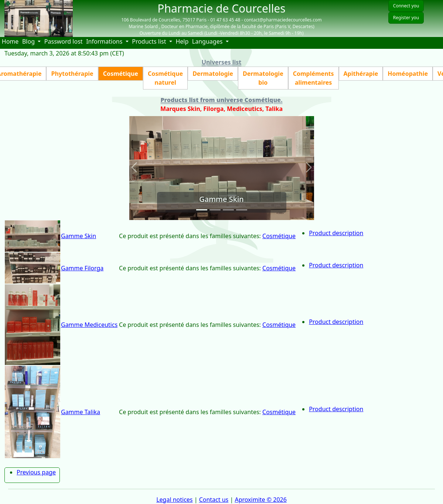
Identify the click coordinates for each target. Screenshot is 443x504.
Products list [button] (150, 41)
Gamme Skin (79, 236)
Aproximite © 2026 (260, 500)
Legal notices (174, 500)
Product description (336, 233)
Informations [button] (105, 41)
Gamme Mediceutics (89, 325)
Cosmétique (121, 74)
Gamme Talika (81, 412)
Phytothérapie (72, 74)
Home (11, 41)
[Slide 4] (242, 210)
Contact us (214, 500)
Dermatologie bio (263, 78)
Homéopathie (408, 74)
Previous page (36, 472)
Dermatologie (213, 74)
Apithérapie (361, 74)
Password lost (64, 41)
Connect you (406, 6)
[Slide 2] (215, 210)
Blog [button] (29, 41)
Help (183, 41)
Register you (406, 18)
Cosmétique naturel (165, 78)
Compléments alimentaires (313, 78)
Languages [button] (208, 41)
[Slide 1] (202, 210)
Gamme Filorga (82, 268)
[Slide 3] (228, 210)
